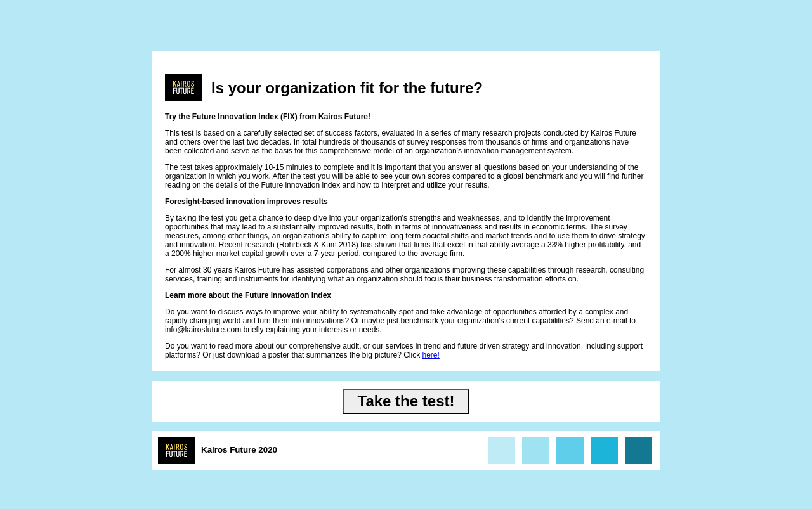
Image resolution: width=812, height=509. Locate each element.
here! (431, 355)
